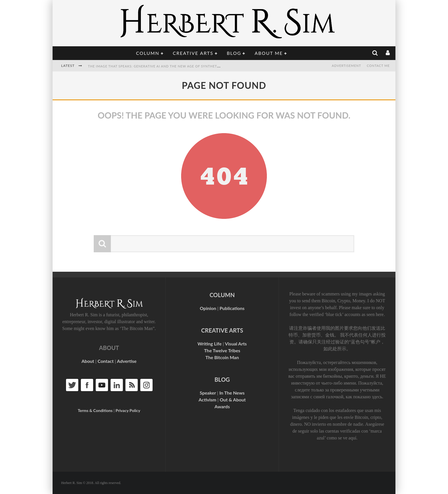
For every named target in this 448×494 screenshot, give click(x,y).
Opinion (208, 308)
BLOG (222, 379)
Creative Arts (193, 53)
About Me (269, 53)
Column (148, 53)
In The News (232, 393)
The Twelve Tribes (222, 350)
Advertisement (346, 66)
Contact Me (378, 66)
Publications (232, 308)
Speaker (208, 393)
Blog (234, 53)
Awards (222, 406)
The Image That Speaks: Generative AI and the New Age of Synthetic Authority (165, 66)
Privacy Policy (128, 410)
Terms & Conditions (95, 410)
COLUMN (222, 295)
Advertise (127, 361)
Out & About (233, 400)
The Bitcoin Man (222, 357)
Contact (106, 361)
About (88, 361)
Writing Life (209, 344)
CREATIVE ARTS (222, 330)
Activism (207, 400)
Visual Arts (236, 344)
